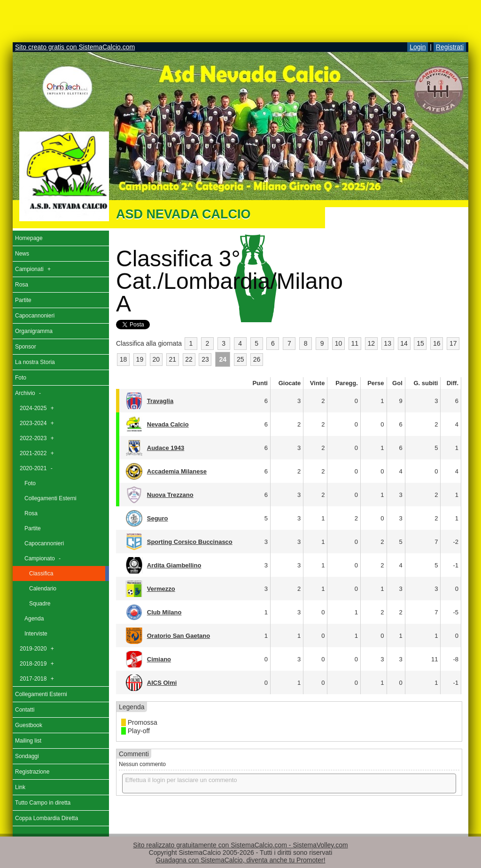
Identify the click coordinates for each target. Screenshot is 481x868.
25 (240, 359)
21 (172, 359)
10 (339, 343)
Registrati (450, 47)
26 (257, 359)
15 (420, 343)
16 (437, 343)
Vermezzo (161, 589)
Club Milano (164, 612)
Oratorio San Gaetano (178, 636)
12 (371, 343)
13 (388, 343)
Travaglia (160, 401)
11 (355, 343)
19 (140, 359)
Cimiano (159, 659)
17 (453, 343)
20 (156, 359)
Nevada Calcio (168, 424)
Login (418, 47)
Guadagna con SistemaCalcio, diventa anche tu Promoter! (240, 860)
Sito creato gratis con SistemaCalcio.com (75, 47)
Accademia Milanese (177, 471)
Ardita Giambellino (174, 565)
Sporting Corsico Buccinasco (190, 542)
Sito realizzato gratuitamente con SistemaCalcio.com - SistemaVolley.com (240, 845)
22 (189, 359)
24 (223, 359)
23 (205, 359)
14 (404, 343)
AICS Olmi (162, 683)
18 (124, 359)
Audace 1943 (166, 448)
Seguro (158, 518)
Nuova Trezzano (170, 495)
